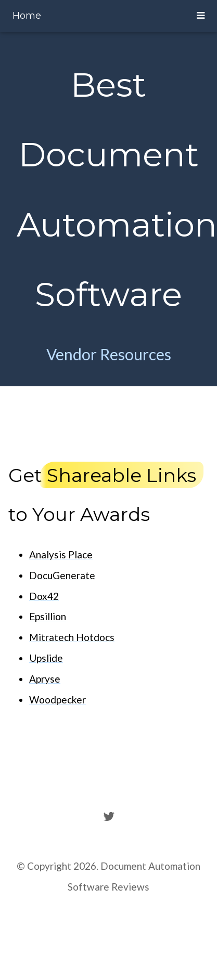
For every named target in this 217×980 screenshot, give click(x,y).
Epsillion (48, 616)
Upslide (46, 658)
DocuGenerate (62, 575)
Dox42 (44, 596)
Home (27, 16)
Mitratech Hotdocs (72, 637)
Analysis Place (61, 554)
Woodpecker (58, 700)
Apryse (45, 679)
